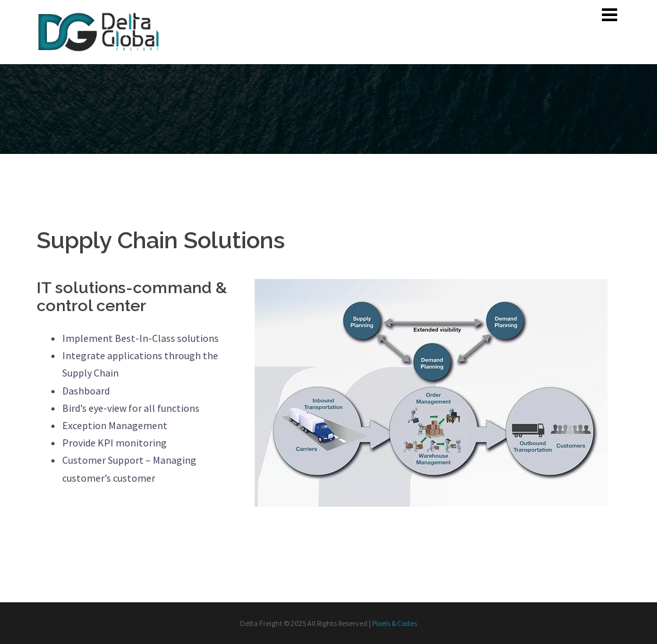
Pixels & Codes (395, 623)
